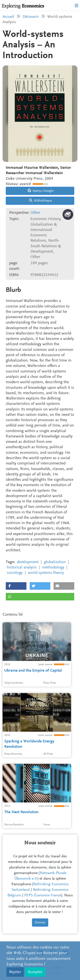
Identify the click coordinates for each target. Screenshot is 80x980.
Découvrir (31, 17)
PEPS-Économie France (43, 896)
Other (35, 213)
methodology (53, 568)
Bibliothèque (40, 201)
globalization (55, 562)
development (28, 562)
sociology (15, 573)
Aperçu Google (41, 191)
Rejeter (15, 972)
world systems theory (46, 573)
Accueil (8, 17)
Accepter (35, 972)
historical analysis (22, 568)
